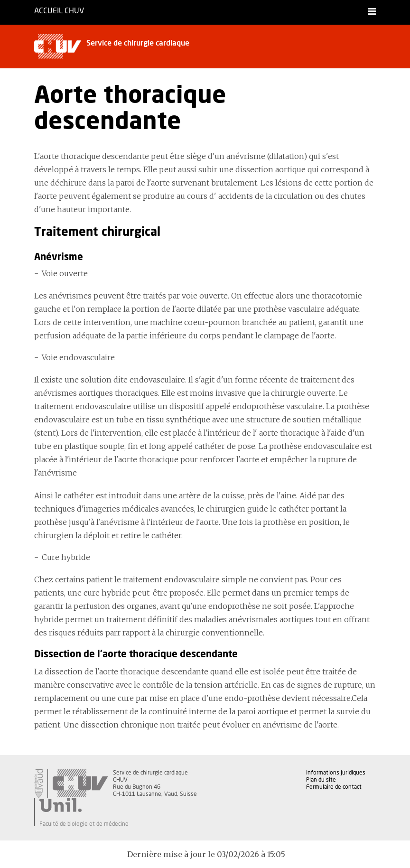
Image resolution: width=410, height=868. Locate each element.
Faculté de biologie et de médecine (84, 824)
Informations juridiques (336, 773)
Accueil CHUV (59, 11)
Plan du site (321, 780)
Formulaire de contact (334, 787)
